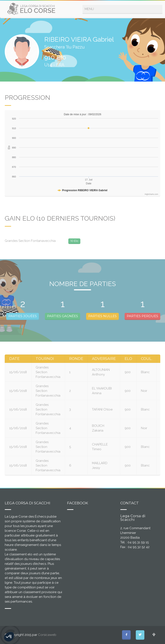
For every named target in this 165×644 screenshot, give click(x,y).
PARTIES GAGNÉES (63, 316)
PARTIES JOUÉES (23, 316)
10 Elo (74, 241)
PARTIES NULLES (102, 316)
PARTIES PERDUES (142, 316)
